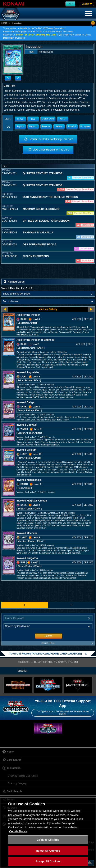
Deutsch (33, 126)
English (20, 126)
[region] (48, 833)
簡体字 (63, 119)
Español (72, 126)
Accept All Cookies (48, 861)
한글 (33, 119)
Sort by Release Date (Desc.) (24, 776)
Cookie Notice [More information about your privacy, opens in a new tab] (18, 831)
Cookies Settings (48, 840)
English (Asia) (48, 119)
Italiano (59, 126)
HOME (4, 23)
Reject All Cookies (48, 851)
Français (46, 126)
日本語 (20, 119)
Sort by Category (18, 784)
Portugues (85, 126)
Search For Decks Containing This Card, (36, 35)
